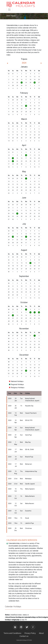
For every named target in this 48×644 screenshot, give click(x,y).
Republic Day (29, 406)
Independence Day (31, 471)
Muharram (29, 464)
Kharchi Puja (29, 457)
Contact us (24, 636)
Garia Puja (28, 435)
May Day (28, 442)
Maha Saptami (30, 489)
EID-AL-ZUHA (29, 449)
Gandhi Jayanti (30, 484)
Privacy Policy (30, 633)
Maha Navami (30, 503)
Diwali (27, 518)
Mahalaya (28, 479)
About (41, 633)
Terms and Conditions (12, 633)
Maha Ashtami (30, 496)
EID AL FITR (29, 420)
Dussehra (28, 511)
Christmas (28, 528)
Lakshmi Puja (29, 523)
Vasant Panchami (31, 413)
